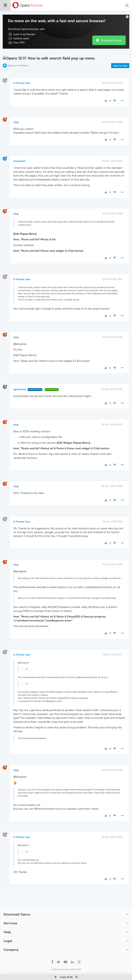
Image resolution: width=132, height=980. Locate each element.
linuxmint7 (19, 161)
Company (11, 950)
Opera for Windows (18, 66)
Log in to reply (120, 66)
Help (7, 932)
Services (10, 923)
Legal (8, 941)
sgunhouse (20, 389)
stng (16, 122)
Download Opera (111, 40)
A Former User (22, 83)
